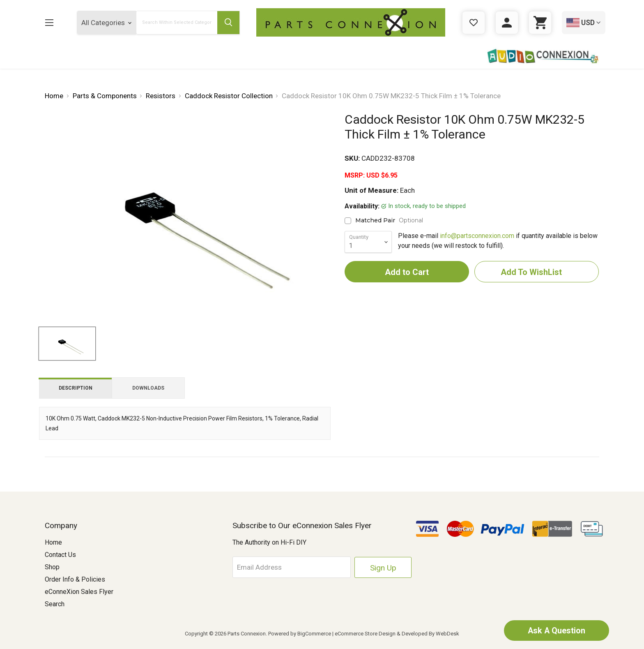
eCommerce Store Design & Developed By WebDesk (397, 634)
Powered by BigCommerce (300, 634)
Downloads (148, 388)
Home (53, 542)
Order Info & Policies (75, 579)
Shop (52, 567)
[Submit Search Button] (228, 23)
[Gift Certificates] (474, 23)
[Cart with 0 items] (540, 23)
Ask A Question (556, 631)
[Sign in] (507, 23)
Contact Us (60, 555)
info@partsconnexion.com (477, 236)
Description (76, 388)
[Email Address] (296, 567)
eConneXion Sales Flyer (79, 592)
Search (55, 604)
